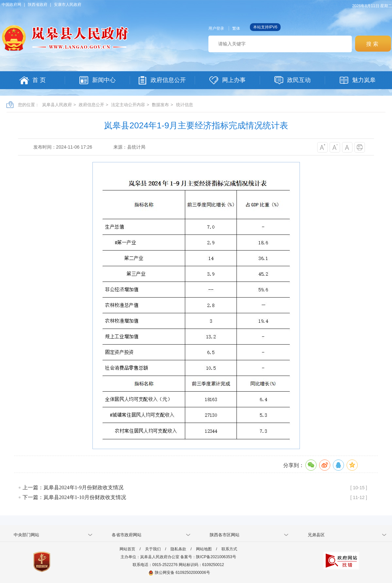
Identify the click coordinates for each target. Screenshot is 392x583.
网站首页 (127, 549)
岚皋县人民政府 (57, 105)
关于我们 (153, 549)
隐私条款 (178, 549)
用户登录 (216, 28)
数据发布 (160, 105)
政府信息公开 (91, 105)
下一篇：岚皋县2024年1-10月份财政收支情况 (74, 497)
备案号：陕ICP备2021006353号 (208, 557)
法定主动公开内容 (128, 105)
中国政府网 (11, 5)
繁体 (236, 28)
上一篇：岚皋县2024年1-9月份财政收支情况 (73, 487)
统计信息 (185, 105)
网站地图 (204, 549)
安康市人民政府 (68, 5)
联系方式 (229, 549)
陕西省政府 (38, 5)
